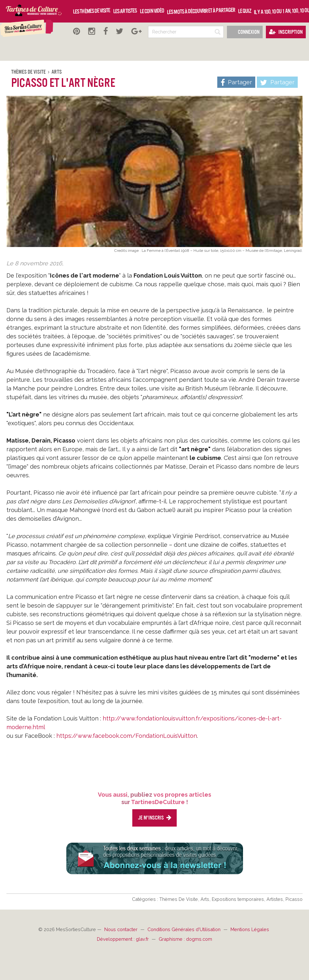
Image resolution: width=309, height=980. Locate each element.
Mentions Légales (250, 929)
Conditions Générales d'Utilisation (185, 929)
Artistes (275, 899)
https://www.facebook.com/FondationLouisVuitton (127, 736)
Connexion (245, 32)
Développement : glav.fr (123, 939)
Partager (277, 83)
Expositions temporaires (239, 899)
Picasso (294, 899)
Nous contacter (122, 929)
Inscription (286, 32)
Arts (57, 72)
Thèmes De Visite (29, 72)
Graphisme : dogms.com (185, 939)
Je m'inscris (154, 818)
